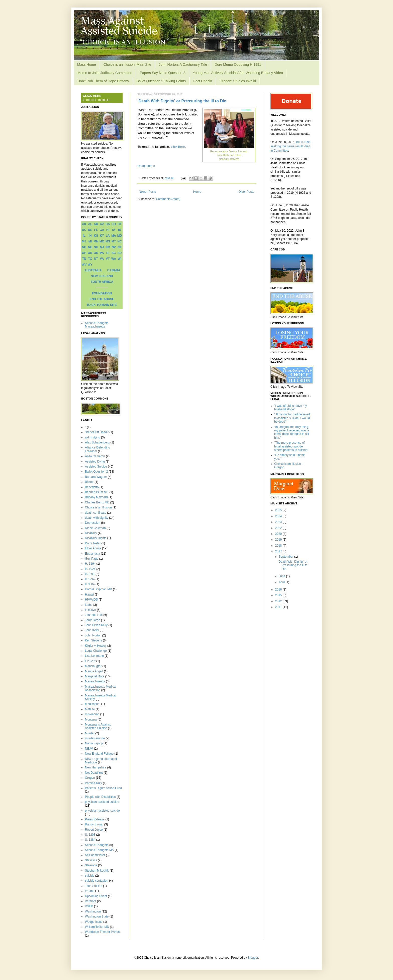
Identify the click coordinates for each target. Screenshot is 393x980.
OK (90, 253)
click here (178, 147)
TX (90, 259)
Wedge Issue (94, 922)
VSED (89, 906)
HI (108, 230)
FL (96, 230)
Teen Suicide (94, 886)
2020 (279, 534)
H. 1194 (90, 564)
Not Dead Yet (94, 773)
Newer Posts (147, 192)
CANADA (114, 270)
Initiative (90, 610)
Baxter (89, 482)
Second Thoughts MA (99, 850)
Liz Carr (90, 661)
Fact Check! (203, 81)
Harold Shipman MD (99, 589)
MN (96, 241)
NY (120, 247)
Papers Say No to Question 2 (163, 73)
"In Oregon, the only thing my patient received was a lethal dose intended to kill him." (292, 432)
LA (108, 236)
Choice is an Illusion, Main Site (127, 64)
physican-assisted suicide (102, 802)
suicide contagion (97, 881)
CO (114, 224)
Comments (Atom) (168, 199)
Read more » (146, 166)
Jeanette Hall (94, 615)
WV (84, 265)
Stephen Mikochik (97, 871)
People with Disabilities (100, 797)
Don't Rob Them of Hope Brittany (103, 81)
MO (102, 241)
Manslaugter (93, 666)
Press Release (95, 819)
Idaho (89, 605)
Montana (91, 720)
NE (90, 247)
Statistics (91, 860)
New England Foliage (99, 754)
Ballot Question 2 (96, 472)
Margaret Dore (95, 676)
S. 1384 (90, 840)
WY (90, 265)
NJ (102, 247)
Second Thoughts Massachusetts (97, 325)
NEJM (89, 749)
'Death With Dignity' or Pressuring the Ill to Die (182, 101)
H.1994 (90, 579)
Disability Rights (96, 538)
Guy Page (92, 559)
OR (96, 253)
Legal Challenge (96, 651)
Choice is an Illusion (98, 507)
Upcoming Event (96, 896)
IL (84, 236)
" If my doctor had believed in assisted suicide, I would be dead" (292, 418)
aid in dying (93, 437)
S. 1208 (90, 835)
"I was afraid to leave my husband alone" (290, 408)
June (282, 576)
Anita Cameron (95, 456)
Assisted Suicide (96, 467)
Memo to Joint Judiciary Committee (105, 73)
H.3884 (90, 584)
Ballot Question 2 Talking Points (161, 81)
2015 (279, 595)
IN (90, 236)
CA (108, 224)
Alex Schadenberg (97, 442)
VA (102, 259)
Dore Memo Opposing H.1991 (238, 64)
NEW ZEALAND (102, 276)
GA (102, 230)
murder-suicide (95, 738)
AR (96, 224)
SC (114, 253)
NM (108, 247)
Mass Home (87, 64)
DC (84, 230)
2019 (279, 540)
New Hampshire (96, 767)
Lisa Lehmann (94, 656)
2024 (279, 516)
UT (96, 259)
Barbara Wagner (96, 477)
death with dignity (97, 518)
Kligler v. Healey (96, 646)
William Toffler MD (97, 927)
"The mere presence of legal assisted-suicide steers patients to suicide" (291, 446)
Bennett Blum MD (97, 492)
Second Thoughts (97, 845)
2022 (279, 528)
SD (120, 253)
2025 (279, 510)
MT (114, 241)
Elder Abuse (93, 548)
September (286, 557)
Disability (91, 533)
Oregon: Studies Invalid (238, 81)
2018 (279, 546)
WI (120, 259)
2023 (279, 522)
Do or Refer (93, 543)
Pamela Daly (93, 783)
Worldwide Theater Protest (103, 932)
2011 (279, 607)
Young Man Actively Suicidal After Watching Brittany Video (238, 73)
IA (114, 230)
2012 (279, 601)
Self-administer (95, 855)
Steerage (91, 865)
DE (90, 230)
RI (108, 253)
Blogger (253, 958)
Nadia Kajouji (94, 743)
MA (114, 236)
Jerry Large (93, 620)
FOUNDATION (102, 293)
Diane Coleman (95, 528)
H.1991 (90, 574)
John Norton (93, 635)
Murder (90, 733)
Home (197, 192)
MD (120, 236)
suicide (90, 876)
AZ (102, 224)
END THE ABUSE (102, 299)
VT (108, 259)
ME (84, 241)
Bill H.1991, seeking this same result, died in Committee (291, 146)
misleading (92, 714)
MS (108, 241)
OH (84, 253)
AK (84, 224)
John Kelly (92, 630)
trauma (90, 891)
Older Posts (246, 192)
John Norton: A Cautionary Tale (183, 64)
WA (114, 259)
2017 (279, 551)
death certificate (96, 513)
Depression (93, 523)
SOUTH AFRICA (102, 282)
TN (84, 259)
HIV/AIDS (91, 600)
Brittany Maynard (96, 497)
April (282, 582)
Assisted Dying (95, 462)
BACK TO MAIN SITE (102, 305)
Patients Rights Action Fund (103, 788)
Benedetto (92, 487)
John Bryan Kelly (96, 625)
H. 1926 (90, 569)
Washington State (97, 917)
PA (102, 253)
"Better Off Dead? (97, 432)
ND (84, 247)
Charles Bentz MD (97, 502)
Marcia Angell (94, 671)
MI (90, 241)
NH (96, 247)
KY (102, 236)
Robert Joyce (94, 830)
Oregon (90, 778)
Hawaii (89, 595)
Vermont (91, 901)
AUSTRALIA (93, 270)
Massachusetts (95, 681)
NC (120, 241)
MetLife (90, 709)
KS (96, 236)
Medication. (93, 704)
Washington (93, 911)
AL (90, 224)
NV (114, 247)
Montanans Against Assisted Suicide (98, 726)
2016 (279, 590)
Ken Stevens (93, 640)
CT (120, 224)
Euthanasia (92, 554)
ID (120, 230)
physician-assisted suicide (102, 811)
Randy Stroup (94, 824)
